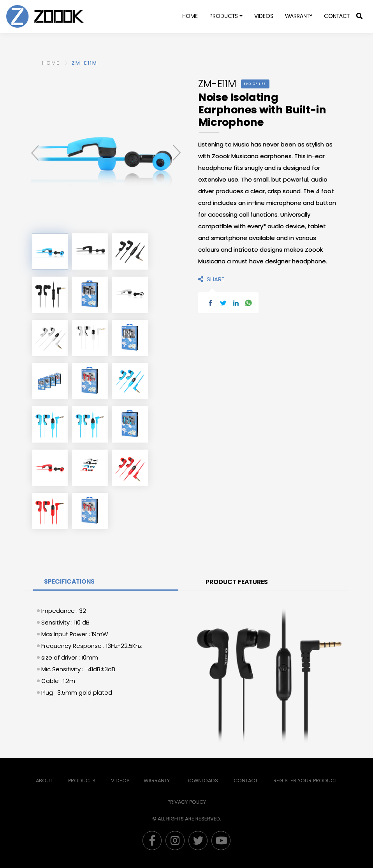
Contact (337, 16)
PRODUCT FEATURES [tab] (237, 582)
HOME (51, 63)
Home (190, 16)
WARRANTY (299, 16)
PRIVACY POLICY (187, 802)
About (44, 781)
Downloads (202, 781)
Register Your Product (305, 781)
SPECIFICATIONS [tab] (69, 581)
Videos (264, 16)
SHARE (211, 279)
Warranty (157, 781)
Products (224, 16)
